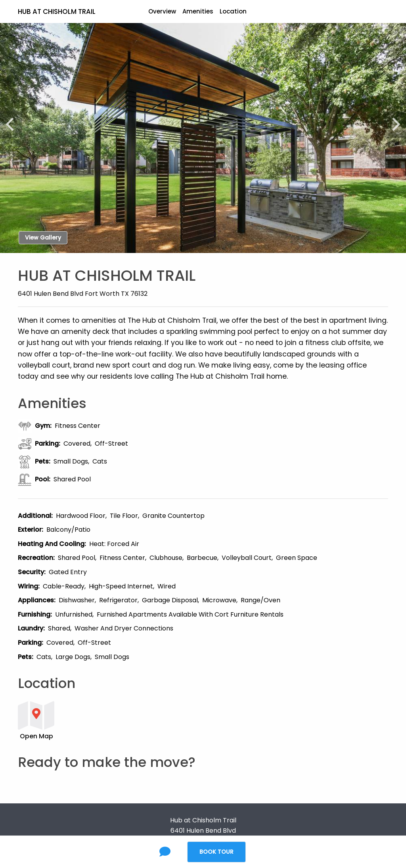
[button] (171, 720)
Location (233, 11)
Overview (162, 11)
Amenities (198, 11)
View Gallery (43, 238)
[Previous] (13, 121)
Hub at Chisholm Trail (57, 11)
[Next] (393, 121)
